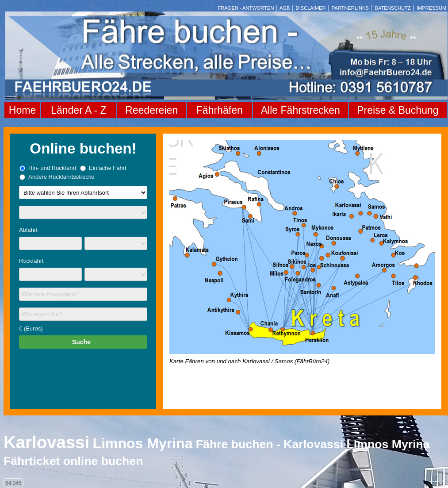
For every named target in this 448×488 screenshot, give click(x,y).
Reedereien (151, 110)
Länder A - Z (78, 110)
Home (22, 110)
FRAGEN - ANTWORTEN (246, 8)
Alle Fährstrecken (301, 110)
